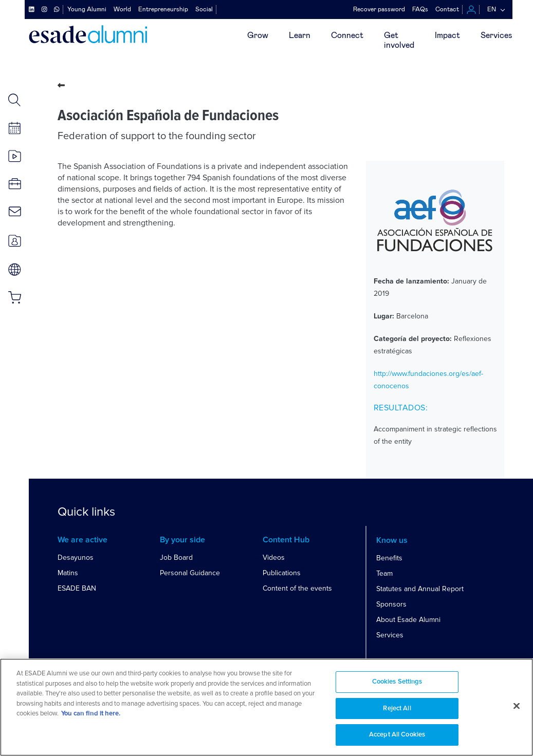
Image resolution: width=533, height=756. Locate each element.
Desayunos (76, 557)
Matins (68, 573)
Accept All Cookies (397, 735)
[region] (266, 707)
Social (204, 9)
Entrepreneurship (163, 9)
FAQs (420, 9)
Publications (282, 573)
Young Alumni (87, 9)
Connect (347, 35)
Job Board (176, 557)
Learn (300, 35)
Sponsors (391, 604)
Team (384, 573)
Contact (447, 9)
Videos (274, 557)
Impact (447, 35)
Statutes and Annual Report (420, 589)
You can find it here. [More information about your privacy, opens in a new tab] (91, 714)
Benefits (389, 558)
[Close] (517, 706)
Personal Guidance (190, 573)
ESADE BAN (77, 588)
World (122, 9)
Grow (258, 35)
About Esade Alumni (408, 620)
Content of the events (297, 588)
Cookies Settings (397, 682)
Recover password (379, 9)
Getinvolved (399, 40)
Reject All (397, 708)
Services (497, 35)
